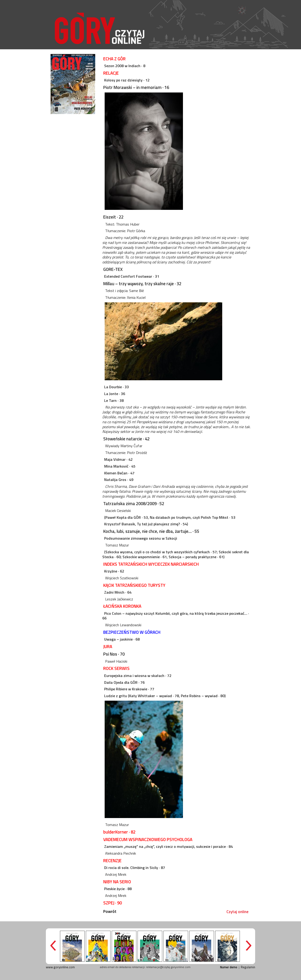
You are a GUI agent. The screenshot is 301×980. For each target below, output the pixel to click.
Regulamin (248, 967)
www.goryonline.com (60, 967)
